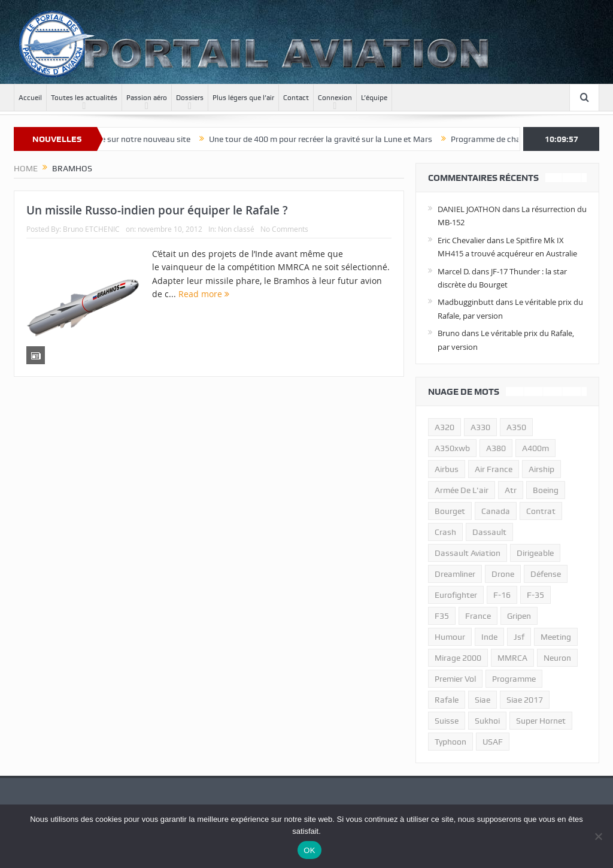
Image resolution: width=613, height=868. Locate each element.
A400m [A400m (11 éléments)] (535, 448)
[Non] (598, 836)
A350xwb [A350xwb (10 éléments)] (452, 448)
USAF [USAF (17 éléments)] (493, 742)
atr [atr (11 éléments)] (511, 490)
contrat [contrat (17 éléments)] (541, 511)
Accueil (30, 98)
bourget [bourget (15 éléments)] (450, 511)
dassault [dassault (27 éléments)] (489, 532)
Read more (204, 294)
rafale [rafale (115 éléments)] (447, 700)
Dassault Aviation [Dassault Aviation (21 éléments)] (468, 553)
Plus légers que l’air (243, 98)
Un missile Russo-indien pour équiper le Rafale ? (157, 210)
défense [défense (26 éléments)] (546, 574)
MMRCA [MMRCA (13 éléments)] (512, 658)
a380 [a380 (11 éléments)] (496, 448)
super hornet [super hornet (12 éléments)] (541, 721)
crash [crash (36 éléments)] (445, 532)
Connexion (335, 98)
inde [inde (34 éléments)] (489, 637)
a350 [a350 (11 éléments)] (516, 427)
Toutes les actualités (84, 98)
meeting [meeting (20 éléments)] (556, 637)
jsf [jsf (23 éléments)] (519, 637)
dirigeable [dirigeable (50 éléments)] (535, 553)
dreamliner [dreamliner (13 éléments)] (455, 574)
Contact (296, 98)
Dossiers (190, 98)
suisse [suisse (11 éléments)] (447, 721)
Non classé (236, 229)
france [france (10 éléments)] (478, 616)
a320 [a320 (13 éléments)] (444, 427)
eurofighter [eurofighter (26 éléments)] (456, 595)
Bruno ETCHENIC (91, 229)
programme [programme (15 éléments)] (514, 679)
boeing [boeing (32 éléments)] (546, 490)
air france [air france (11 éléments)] (494, 469)
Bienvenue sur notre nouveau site (139, 139)
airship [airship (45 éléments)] (541, 469)
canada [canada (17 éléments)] (496, 511)
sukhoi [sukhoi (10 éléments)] (487, 721)
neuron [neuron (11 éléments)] (557, 658)
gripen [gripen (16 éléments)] (519, 616)
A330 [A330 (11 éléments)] (480, 427)
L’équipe (374, 98)
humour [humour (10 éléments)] (450, 637)
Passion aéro (147, 98)
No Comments (284, 229)
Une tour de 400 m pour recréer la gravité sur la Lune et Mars (330, 139)
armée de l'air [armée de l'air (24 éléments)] (462, 490)
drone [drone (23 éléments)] (503, 574)
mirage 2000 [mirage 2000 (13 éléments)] (458, 658)
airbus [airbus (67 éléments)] (447, 469)
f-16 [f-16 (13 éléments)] (502, 595)
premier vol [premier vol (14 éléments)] (455, 679)
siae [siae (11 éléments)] (482, 700)
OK (309, 850)
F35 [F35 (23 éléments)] (442, 616)
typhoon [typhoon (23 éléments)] (450, 742)
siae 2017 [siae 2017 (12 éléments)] (525, 700)
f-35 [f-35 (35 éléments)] (535, 595)
